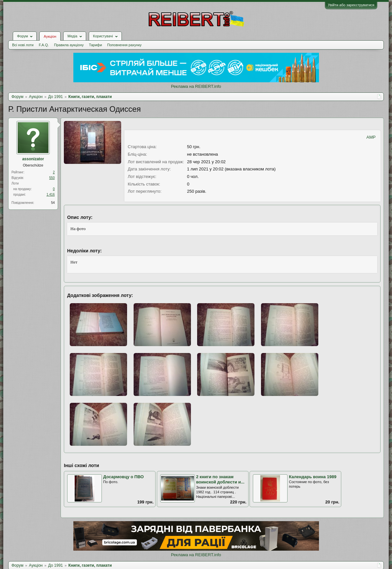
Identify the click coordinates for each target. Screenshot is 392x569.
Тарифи (96, 45)
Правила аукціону (69, 45)
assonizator (33, 159)
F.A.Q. (44, 45)
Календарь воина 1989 (313, 477)
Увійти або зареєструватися (351, 5)
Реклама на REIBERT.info (196, 86)
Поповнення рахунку (124, 45)
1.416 (51, 195)
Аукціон (50, 36)
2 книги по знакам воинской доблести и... (220, 480)
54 (53, 203)
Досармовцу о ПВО (123, 477)
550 (52, 178)
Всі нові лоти (23, 45)
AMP (371, 137)
